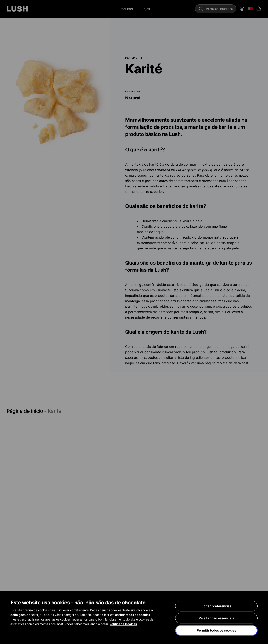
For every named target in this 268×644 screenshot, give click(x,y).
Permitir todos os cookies (216, 631)
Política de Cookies (123, 624)
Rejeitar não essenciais (216, 618)
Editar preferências (216, 606)
